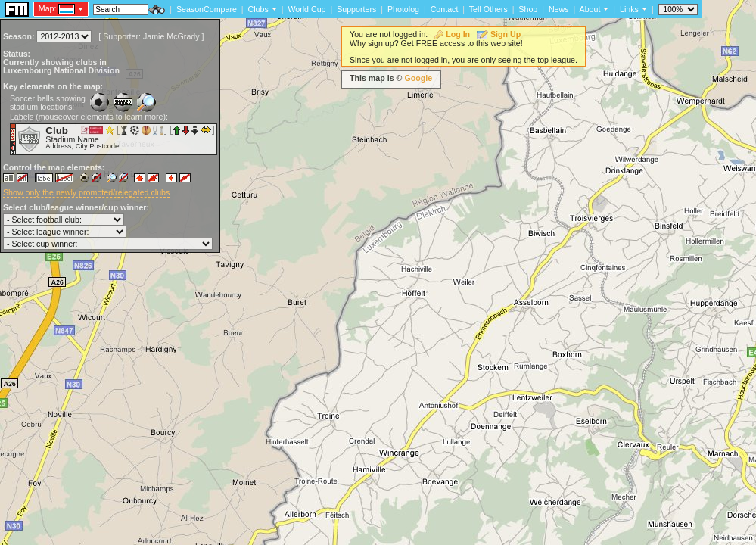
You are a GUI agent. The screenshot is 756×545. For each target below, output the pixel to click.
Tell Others (488, 9)
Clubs (258, 9)
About (590, 9)
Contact (445, 9)
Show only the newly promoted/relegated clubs (86, 192)
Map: (48, 8)
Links (629, 9)
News (559, 9)
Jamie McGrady (171, 36)
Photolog (403, 9)
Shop (528, 9)
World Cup (306, 9)
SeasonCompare (207, 9)
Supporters (356, 9)
